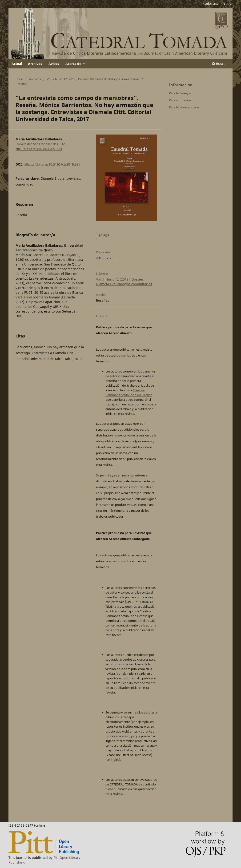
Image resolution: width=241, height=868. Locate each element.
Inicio (19, 79)
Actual (17, 64)
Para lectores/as (180, 93)
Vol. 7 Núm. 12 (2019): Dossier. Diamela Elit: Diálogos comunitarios (93, 79)
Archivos (35, 64)
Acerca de (74, 64)
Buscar (219, 64)
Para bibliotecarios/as (184, 107)
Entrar (228, 4)
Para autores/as (180, 100)
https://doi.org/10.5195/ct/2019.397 (52, 164)
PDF (106, 235)
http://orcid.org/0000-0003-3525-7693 (39, 149)
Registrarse (211, 4)
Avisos (54, 64)
